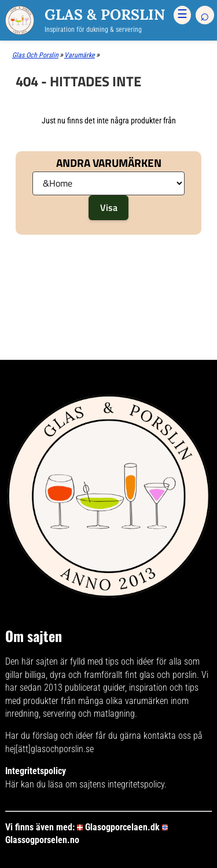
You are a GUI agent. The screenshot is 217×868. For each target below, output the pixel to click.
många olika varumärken (123, 701)
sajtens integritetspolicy (122, 784)
